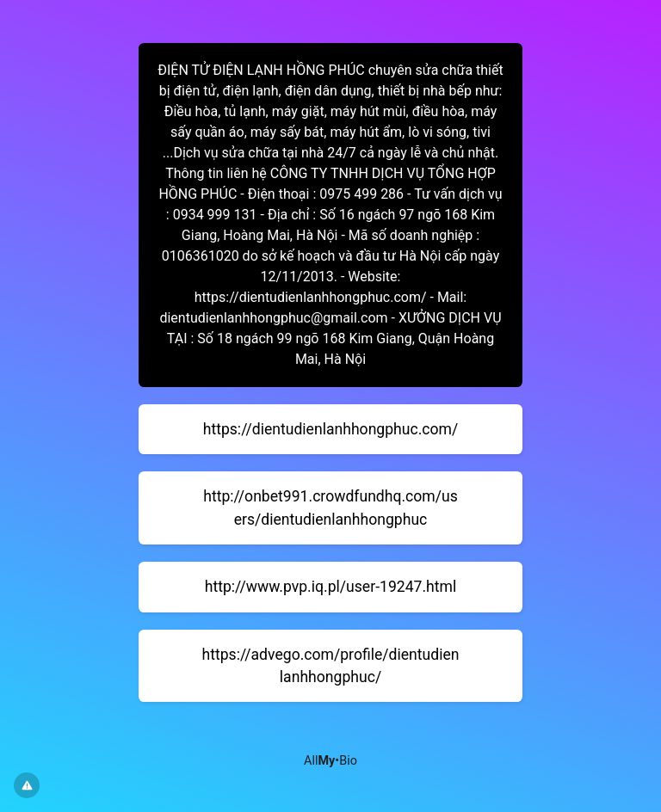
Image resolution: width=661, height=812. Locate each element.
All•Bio (330, 761)
